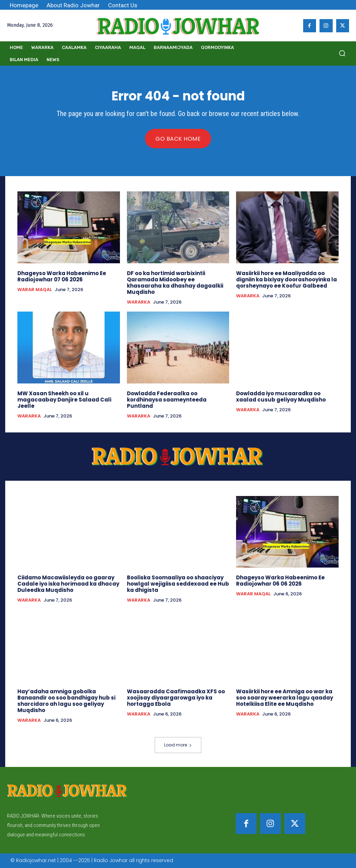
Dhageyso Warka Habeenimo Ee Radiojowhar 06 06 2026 (280, 581)
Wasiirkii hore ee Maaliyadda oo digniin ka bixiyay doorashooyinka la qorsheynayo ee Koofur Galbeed (286, 279)
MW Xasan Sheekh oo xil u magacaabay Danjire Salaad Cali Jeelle (64, 400)
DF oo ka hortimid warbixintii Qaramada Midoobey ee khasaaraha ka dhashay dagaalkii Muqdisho (175, 283)
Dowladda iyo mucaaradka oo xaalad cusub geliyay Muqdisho (281, 396)
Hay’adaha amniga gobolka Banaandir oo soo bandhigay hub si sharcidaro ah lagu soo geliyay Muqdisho (66, 701)
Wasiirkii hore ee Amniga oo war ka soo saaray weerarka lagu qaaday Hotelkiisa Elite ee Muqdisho (285, 698)
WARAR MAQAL (35, 290)
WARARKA (139, 302)
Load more (178, 745)
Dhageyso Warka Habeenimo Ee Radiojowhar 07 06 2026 (62, 276)
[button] (342, 53)
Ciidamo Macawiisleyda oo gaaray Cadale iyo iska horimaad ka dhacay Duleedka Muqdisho (68, 584)
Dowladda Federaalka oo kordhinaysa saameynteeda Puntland (167, 400)
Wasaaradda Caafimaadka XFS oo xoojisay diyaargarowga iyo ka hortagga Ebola (176, 698)
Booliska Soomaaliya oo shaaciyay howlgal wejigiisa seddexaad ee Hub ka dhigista (178, 584)
